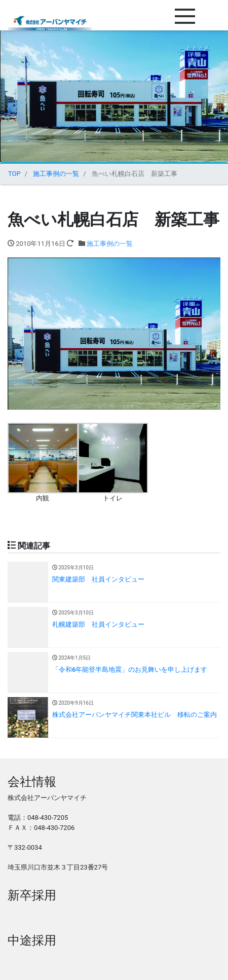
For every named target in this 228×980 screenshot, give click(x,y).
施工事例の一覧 (110, 244)
